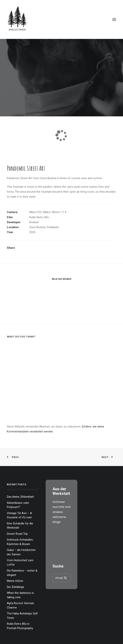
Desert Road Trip (17, 534)
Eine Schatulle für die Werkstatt (20, 526)
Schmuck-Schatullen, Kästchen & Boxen (20, 542)
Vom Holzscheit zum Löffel (20, 562)
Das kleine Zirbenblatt (20, 497)
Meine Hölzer (15, 581)
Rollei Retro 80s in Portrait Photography (20, 626)
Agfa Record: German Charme (20, 605)
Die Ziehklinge (15, 587)
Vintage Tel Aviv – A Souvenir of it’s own (19, 515)
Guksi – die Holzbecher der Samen (21, 552)
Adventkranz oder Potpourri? (18, 505)
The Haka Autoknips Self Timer (22, 616)
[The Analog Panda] (61, 19)
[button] (114, 19)
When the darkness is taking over (20, 595)
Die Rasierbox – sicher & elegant (22, 573)
